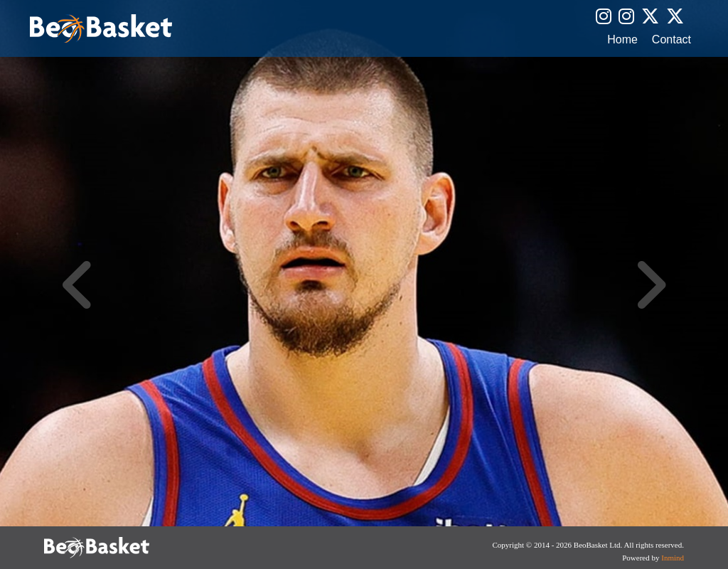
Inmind (673, 558)
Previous (78, 284)
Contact (671, 40)
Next (650, 284)
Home (622, 40)
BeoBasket (101, 28)
